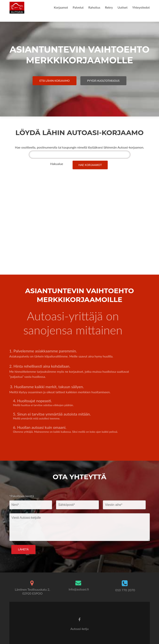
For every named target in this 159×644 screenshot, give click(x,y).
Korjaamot (61, 7)
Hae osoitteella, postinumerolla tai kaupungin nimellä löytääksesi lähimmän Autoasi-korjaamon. (80, 147)
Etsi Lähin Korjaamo (55, 81)
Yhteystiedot (141, 7)
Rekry (109, 7)
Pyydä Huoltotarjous (103, 81)
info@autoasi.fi (79, 589)
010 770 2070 (125, 590)
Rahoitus (94, 7)
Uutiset (122, 7)
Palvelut (78, 7)
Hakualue (57, 164)
